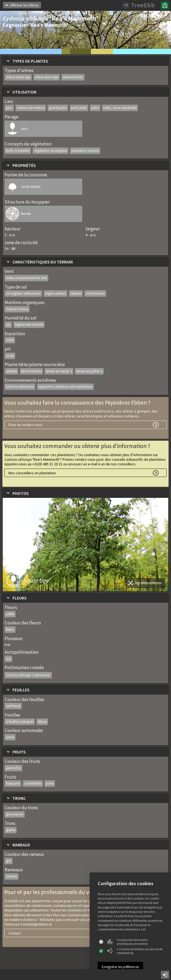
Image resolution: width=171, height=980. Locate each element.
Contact (15, 933)
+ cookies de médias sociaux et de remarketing (135, 951)
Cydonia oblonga (28, 675)
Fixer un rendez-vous (25, 425)
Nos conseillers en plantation (32, 473)
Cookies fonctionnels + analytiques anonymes (128, 942)
